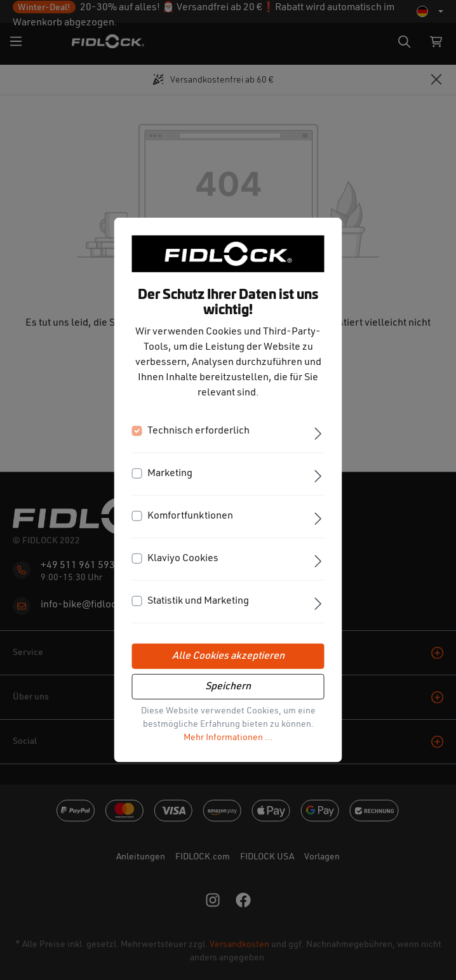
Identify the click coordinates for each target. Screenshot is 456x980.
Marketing (170, 473)
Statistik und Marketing (198, 601)
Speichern (228, 687)
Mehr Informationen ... (228, 738)
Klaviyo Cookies (183, 559)
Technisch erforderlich (198, 431)
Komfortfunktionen (190, 516)
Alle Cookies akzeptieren (228, 656)
